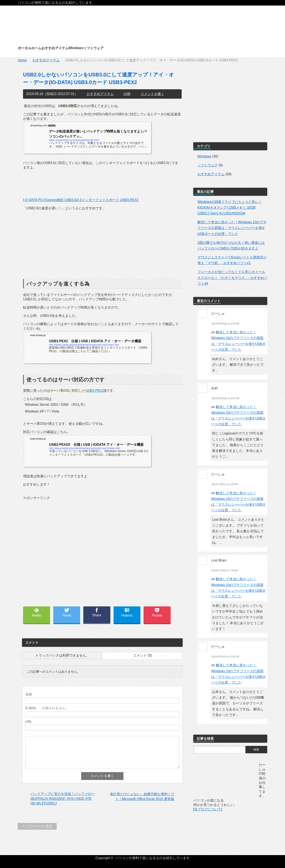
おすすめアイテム (46, 60)
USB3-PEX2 (96, 391)
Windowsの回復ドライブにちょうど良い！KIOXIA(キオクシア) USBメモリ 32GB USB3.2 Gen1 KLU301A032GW (230, 208)
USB (127, 94)
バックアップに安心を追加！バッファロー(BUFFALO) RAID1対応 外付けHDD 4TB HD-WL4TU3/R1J (63, 799)
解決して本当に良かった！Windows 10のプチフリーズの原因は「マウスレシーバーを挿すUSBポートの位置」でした (232, 228)
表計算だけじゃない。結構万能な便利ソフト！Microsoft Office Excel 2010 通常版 (142, 796)
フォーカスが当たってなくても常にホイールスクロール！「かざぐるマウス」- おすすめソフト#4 (232, 278)
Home (22, 60)
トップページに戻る (37, 826)
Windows (204, 156)
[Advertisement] (102, 244)
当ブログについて (208, 809)
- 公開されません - (46, 708)
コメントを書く (152, 94)
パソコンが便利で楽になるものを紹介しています (152, 858)
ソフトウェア (208, 165)
